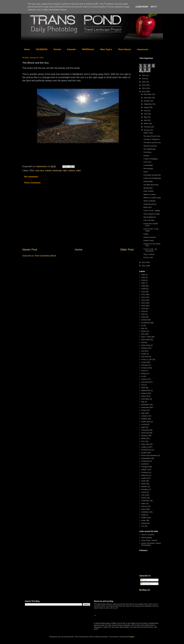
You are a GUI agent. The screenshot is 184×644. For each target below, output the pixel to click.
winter (144, 520)
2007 (143, 283)
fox (142, 376)
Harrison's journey (150, 146)
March (146, 123)
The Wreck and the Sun (152, 143)
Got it (154, 7)
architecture (146, 323)
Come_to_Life (146, 359)
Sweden (144, 487)
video (143, 504)
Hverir (146, 172)
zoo (143, 526)
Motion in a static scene (152, 198)
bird (143, 334)
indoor (144, 396)
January (147, 130)
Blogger (131, 637)
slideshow (145, 475)
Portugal (144, 467)
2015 (144, 85)
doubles (146, 156)
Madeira (144, 419)
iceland (48, 171)
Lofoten (144, 416)
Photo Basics (125, 49)
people (144, 453)
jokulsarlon (145, 405)
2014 (144, 88)
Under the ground (150, 204)
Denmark (145, 365)
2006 (143, 280)
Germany (145, 382)
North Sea (145, 433)
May (146, 117)
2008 (143, 286)
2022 (143, 314)
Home (27, 49)
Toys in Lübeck (149, 254)
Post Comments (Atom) (45, 256)
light (65, 171)
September (148, 104)
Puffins (146, 234)
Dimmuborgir (148, 168)
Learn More (142, 7)
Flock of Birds (148, 191)
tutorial (144, 492)
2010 (143, 292)
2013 (144, 91)
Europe (144, 368)
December (148, 94)
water (79, 171)
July (146, 111)
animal (144, 320)
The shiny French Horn (152, 136)
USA (143, 495)
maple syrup (146, 422)
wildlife (144, 518)
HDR (143, 388)
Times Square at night (151, 214)
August (147, 107)
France (144, 379)
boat (143, 342)
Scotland (145, 472)
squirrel (144, 478)
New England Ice (150, 217)
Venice (144, 498)
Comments (146, 584)
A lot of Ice (147, 162)
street (143, 481)
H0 (142, 385)
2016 (144, 82)
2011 (144, 266)
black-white (145, 340)
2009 (143, 289)
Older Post (127, 250)
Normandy (145, 430)
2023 (144, 75)
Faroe (143, 371)
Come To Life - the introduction (150, 250)
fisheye (144, 373)
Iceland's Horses (149, 237)
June (146, 114)
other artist (145, 444)
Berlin (143, 331)
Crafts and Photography (152, 178)
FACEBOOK (42, 49)
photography (146, 458)
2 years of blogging (150, 159)
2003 (143, 275)
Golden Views (148, 240)
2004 (143, 277)
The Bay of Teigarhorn (152, 139)
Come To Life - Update (152, 211)
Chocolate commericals (152, 175)
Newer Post (30, 250)
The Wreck (147, 152)
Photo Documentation (149, 455)
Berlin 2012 (148, 207)
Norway (144, 436)
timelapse (145, 489)
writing (144, 523)
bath (143, 328)
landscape (57, 171)
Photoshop (145, 461)
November (148, 98)
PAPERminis (88, 49)
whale (143, 515)
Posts (144, 580)
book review (146, 345)
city (143, 351)
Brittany (144, 348)
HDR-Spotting (146, 538)
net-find (144, 424)
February (147, 127)
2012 (32, 171)
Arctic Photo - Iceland (149, 540)
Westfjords (145, 512)
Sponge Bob (148, 188)
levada (144, 410)
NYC (143, 441)
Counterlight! (148, 165)
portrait (144, 464)
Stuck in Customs (148, 535)
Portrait (57, 49)
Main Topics (106, 49)
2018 (144, 79)
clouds (144, 354)
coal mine (40, 171)
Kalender (71, 49)
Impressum (143, 49)
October (147, 101)
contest (144, 362)
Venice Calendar (149, 201)
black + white (146, 337)
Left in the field (149, 220)
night (143, 427)
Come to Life (148, 257)
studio (144, 484)
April (146, 120)
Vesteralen (145, 501)
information (145, 399)
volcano (144, 506)
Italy (143, 402)
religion (144, 470)
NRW (143, 438)
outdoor (71, 171)
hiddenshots (146, 390)
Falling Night (148, 181)
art (142, 326)
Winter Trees (148, 133)
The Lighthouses (149, 149)
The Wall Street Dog (151, 185)
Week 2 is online (149, 194)
